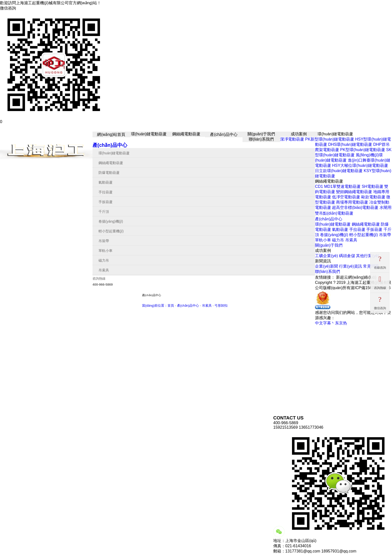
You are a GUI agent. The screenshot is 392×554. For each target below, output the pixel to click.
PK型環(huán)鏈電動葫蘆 (362, 150)
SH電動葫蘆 (372, 186)
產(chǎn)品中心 (224, 134)
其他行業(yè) (367, 256)
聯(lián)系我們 (261, 139)
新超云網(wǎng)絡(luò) (356, 277)
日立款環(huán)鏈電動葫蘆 (339, 171)
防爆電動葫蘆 (109, 173)
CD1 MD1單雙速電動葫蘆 (338, 186)
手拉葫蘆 (105, 192)
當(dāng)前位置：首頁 (158, 306)
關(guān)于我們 (261, 134)
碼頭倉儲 (347, 256)
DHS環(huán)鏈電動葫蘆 (350, 144)
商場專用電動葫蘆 (352, 202)
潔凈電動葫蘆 (292, 139)
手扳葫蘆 (105, 202)
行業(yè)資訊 (350, 266)
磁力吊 (104, 260)
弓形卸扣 (221, 306)
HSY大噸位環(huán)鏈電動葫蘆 (360, 165)
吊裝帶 (104, 241)
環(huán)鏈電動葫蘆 (149, 134)
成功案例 (299, 134)
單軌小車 (105, 251)
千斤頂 (104, 212)
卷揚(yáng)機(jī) (111, 221)
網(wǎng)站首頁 (111, 134)
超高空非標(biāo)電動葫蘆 (355, 207)
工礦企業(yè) (326, 256)
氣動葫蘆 (105, 182)
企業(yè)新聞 (326, 266)
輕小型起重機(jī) (111, 231)
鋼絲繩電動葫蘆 (186, 134)
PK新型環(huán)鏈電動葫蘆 (329, 139)
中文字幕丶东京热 (331, 323)
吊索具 (104, 270)
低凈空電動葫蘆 (346, 197)
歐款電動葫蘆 (373, 197)
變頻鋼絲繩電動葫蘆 (354, 192)
